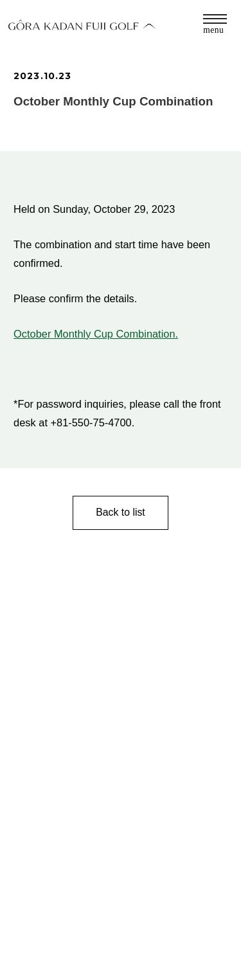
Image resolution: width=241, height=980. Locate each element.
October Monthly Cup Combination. (96, 334)
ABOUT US (37, 941)
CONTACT (35, 921)
